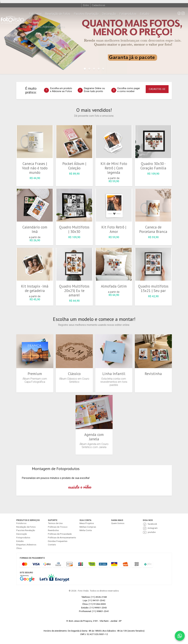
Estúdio (145, 14)
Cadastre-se (98, 5)
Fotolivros (35, 14)
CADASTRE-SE (157, 89)
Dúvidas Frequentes (58, 541)
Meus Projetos (87, 523)
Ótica (61, 27)
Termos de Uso (55, 523)
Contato (52, 545)
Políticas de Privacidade (60, 534)
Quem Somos (118, 523)
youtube (152, 532)
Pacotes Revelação (86, 14)
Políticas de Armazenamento (62, 537)
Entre (86, 5)
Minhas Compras (88, 527)
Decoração (109, 14)
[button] (14, 41)
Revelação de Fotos (58, 14)
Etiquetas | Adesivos (42, 27)
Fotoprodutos (128, 14)
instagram (153, 528)
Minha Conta (86, 530)
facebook (152, 524)
